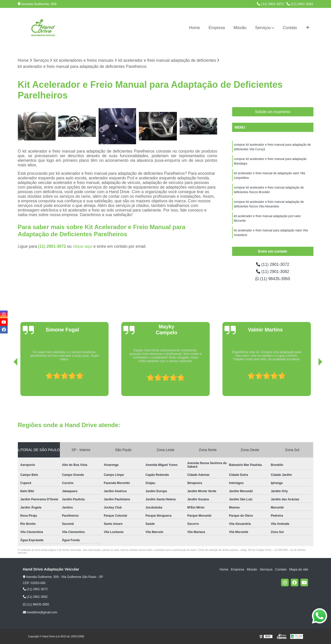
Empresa (217, 28)
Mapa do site (299, 569)
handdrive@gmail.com (40, 612)
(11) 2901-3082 (300, 4)
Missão (240, 28)
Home (195, 28)
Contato (290, 28)
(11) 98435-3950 (273, 279)
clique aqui (83, 246)
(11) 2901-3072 (270, 4)
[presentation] (8, 381)
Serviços (263, 28)
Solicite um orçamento (273, 112)
